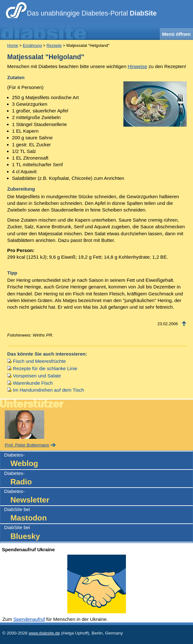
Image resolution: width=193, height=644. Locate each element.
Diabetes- (98, 461)
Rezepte (54, 45)
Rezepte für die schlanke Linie (45, 368)
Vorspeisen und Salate (37, 376)
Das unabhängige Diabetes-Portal (92, 13)
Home (13, 45)
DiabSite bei (98, 515)
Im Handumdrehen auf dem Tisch (49, 390)
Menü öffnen (176, 34)
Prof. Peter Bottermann (27, 445)
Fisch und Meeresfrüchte (39, 361)
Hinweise (138, 66)
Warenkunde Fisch (33, 383)
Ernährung (32, 45)
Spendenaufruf (29, 619)
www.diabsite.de (44, 633)
